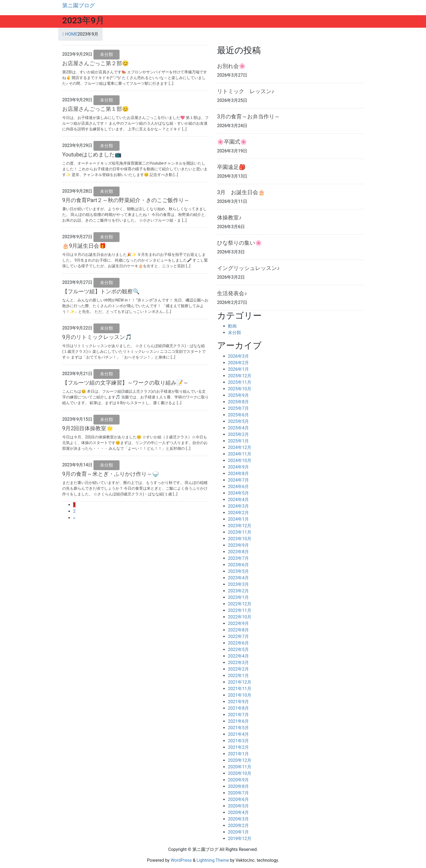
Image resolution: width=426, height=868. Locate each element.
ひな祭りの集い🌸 (239, 243)
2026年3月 (238, 356)
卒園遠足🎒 (231, 167)
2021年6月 (238, 721)
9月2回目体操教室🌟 (88, 428)
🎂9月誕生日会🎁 (84, 246)
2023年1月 (238, 597)
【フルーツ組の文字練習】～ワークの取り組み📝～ (125, 383)
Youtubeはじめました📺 (92, 155)
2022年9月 (238, 623)
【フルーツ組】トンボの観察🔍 (101, 291)
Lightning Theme (213, 860)
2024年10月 (240, 460)
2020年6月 (238, 799)
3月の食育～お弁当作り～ (248, 117)
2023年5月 (238, 571)
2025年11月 (240, 382)
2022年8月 (238, 630)
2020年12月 (240, 760)
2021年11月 (240, 689)
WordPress (181, 860)
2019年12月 (240, 839)
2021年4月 (238, 734)
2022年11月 (240, 610)
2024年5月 (238, 493)
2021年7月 (238, 715)
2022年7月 (238, 636)
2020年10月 (240, 773)
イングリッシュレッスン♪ (248, 268)
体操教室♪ (229, 218)
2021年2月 (238, 747)
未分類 (106, 54)
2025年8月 (238, 402)
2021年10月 (240, 695)
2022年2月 (238, 669)
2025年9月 (238, 395)
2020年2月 (238, 825)
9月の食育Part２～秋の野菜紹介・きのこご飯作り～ (126, 200)
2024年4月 (238, 500)
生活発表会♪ (232, 293)
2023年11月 (240, 532)
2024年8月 (238, 474)
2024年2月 (238, 513)
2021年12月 (240, 682)
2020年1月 (238, 832)
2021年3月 (238, 741)
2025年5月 (238, 421)
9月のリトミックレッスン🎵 (97, 337)
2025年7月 (238, 408)
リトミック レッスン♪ (246, 91)
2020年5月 (238, 806)
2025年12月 (240, 376)
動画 (232, 326)
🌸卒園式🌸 (232, 142)
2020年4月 (238, 812)
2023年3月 (238, 584)
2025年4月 (238, 428)
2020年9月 (238, 780)
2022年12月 (240, 604)
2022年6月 (238, 643)
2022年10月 (240, 617)
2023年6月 (238, 565)
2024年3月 (238, 506)
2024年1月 (238, 519)
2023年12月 (240, 526)
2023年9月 (238, 545)
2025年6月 (238, 415)
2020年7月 (238, 793)
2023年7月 (238, 558)
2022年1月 (238, 676)
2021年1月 (238, 754)
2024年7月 (238, 480)
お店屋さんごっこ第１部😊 (95, 109)
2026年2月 (238, 363)
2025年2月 (238, 434)
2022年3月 (238, 663)
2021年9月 (238, 702)
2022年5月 (238, 650)
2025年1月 (238, 441)
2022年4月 (238, 656)
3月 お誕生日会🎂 (241, 192)
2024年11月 (240, 454)
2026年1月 (238, 369)
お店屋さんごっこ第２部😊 (95, 63)
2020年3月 (238, 819)
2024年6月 (238, 487)
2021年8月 (238, 708)
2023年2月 (238, 591)
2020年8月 (238, 786)
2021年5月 (238, 728)
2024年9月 (238, 467)
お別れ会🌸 (231, 66)
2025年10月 (240, 389)
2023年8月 (238, 552)
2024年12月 (240, 447)
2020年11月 (240, 767)
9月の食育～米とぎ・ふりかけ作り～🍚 (111, 474)
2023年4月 (238, 578)
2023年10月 (240, 539)
